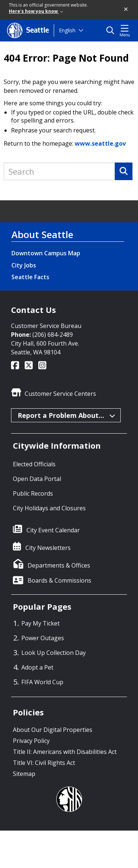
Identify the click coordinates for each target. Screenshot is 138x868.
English (67, 30)
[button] (126, 10)
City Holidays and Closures (49, 508)
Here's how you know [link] (36, 11)
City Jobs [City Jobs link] (24, 265)
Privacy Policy (31, 741)
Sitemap (24, 774)
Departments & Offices (59, 565)
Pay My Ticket (40, 623)
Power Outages (43, 638)
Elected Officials (34, 464)
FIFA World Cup (42, 682)
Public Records (33, 493)
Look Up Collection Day (54, 653)
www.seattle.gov (100, 143)
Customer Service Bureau (46, 326)
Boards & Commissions (59, 580)
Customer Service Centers (60, 394)
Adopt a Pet (37, 667)
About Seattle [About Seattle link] (42, 234)
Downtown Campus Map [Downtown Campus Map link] (46, 253)
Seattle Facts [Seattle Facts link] (30, 277)
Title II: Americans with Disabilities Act (65, 752)
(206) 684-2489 (53, 335)
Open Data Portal (37, 479)
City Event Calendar (53, 530)
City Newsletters (48, 548)
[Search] (124, 171)
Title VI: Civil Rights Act (44, 763)
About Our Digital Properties (53, 730)
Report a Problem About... (66, 415)
